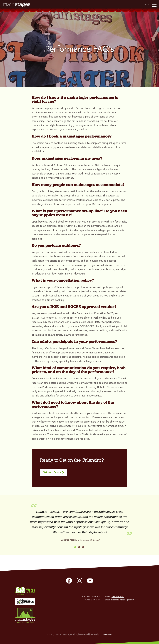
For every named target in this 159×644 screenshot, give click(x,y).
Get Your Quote (54, 472)
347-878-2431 (118, 596)
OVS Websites (106, 634)
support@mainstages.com (122, 600)
